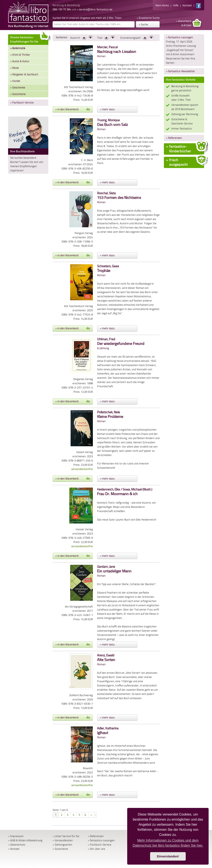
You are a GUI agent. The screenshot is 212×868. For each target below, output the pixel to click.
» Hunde (15, 81)
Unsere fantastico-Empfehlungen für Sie (29, 39)
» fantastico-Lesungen (179, 37)
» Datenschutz (17, 845)
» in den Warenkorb (73, 109)
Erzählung (121, 344)
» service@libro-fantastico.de (95, 9)
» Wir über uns (96, 849)
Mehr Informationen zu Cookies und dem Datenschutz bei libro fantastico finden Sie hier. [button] (168, 843)
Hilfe (176, 5)
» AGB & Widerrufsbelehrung (25, 840)
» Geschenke (18, 87)
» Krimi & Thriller (20, 55)
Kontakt (187, 5)
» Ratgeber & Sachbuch (24, 74)
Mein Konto (162, 5)
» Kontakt (14, 849)
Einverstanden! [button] (168, 856)
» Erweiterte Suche (148, 18)
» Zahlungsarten (62, 845)
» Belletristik (18, 48)
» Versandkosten (63, 840)
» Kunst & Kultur (20, 61)
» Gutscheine (18, 94)
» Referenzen (174, 138)
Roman (117, 52)
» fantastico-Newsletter (181, 71)
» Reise (15, 68)
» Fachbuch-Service (22, 103)
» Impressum (16, 836)
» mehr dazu (107, 109)
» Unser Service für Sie (66, 836)
